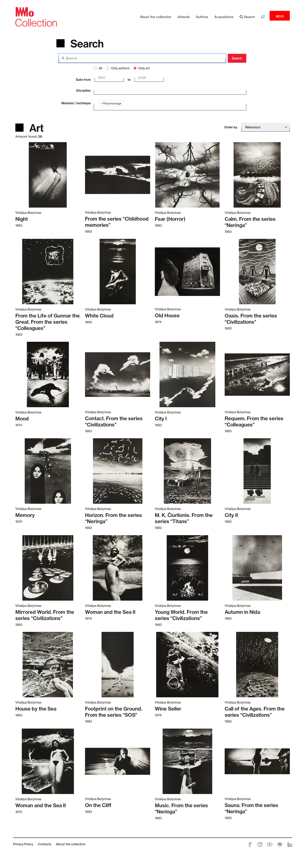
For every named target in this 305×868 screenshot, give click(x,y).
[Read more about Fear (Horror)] (187, 175)
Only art (144, 68)
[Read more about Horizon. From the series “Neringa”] (118, 471)
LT (263, 17)
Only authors (120, 68)
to (129, 80)
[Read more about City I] (187, 374)
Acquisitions (224, 17)
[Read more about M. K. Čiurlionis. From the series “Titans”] (187, 471)
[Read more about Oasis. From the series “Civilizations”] (257, 271)
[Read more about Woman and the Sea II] (118, 568)
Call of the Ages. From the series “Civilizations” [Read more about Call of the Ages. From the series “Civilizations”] (255, 712)
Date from (83, 80)
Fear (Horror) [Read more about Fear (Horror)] (170, 219)
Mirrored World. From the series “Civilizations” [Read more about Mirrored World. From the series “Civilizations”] (45, 615)
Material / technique (76, 103)
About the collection (156, 17)
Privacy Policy (23, 844)
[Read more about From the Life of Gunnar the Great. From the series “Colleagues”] (48, 271)
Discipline (83, 90)
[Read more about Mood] (48, 374)
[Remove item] (101, 103)
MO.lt (280, 16)
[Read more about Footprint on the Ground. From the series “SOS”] (118, 664)
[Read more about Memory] (48, 471)
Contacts (44, 844)
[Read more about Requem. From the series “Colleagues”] (257, 374)
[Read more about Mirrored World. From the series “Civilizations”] (48, 568)
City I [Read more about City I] (161, 419)
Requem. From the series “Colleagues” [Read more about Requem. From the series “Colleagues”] (254, 422)
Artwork (184, 17)
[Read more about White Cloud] (118, 271)
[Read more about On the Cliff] (118, 761)
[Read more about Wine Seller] (187, 664)
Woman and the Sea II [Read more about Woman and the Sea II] (110, 612)
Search (237, 58)
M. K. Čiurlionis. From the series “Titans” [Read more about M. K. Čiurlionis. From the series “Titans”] (184, 518)
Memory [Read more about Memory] (25, 515)
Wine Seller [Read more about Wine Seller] (168, 709)
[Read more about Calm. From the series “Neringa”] (257, 175)
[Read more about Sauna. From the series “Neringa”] (257, 761)
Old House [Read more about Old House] (167, 316)
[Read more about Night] (48, 175)
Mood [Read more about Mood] (22, 419)
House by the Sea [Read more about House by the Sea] (36, 709)
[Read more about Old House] (187, 271)
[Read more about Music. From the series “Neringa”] (187, 761)
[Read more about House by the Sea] (48, 664)
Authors (202, 17)
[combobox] (167, 90)
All (100, 68)
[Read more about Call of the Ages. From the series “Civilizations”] (257, 664)
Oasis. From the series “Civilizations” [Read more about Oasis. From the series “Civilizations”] (251, 319)
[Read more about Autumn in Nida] (257, 568)
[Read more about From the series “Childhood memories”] (118, 175)
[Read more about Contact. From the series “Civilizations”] (118, 374)
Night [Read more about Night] (22, 219)
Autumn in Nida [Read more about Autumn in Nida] (242, 612)
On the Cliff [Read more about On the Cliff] (98, 805)
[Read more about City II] (257, 471)
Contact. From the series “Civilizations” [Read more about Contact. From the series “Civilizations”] (114, 422)
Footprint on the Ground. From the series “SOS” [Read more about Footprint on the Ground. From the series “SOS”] (114, 712)
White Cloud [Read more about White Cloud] (99, 316)
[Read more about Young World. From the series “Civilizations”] (187, 568)
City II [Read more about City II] (231, 515)
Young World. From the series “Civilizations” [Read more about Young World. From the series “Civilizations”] (181, 615)
